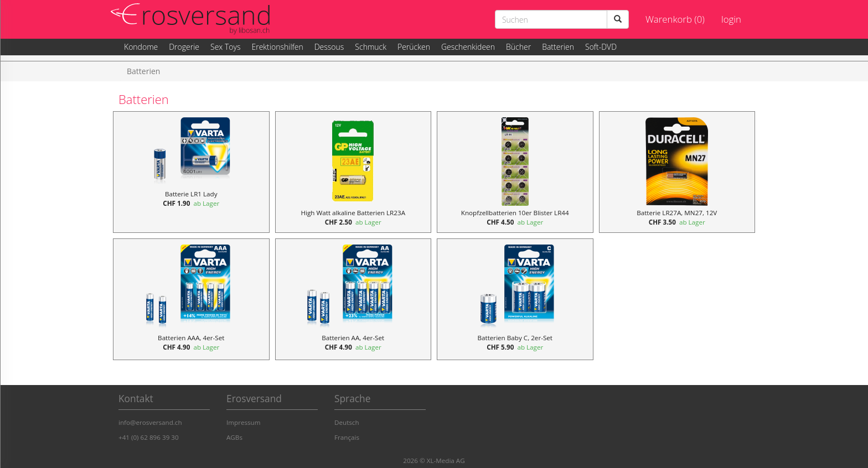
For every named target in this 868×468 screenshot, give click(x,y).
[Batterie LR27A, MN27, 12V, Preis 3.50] (677, 172)
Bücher (518, 47)
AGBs (234, 437)
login (731, 19)
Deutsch (347, 422)
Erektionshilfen (277, 47)
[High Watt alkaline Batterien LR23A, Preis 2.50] (353, 172)
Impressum (244, 422)
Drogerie (184, 47)
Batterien (558, 47)
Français (347, 437)
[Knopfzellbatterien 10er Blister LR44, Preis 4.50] (515, 172)
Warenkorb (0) (675, 19)
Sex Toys (225, 47)
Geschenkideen (468, 47)
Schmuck (371, 47)
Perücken (414, 47)
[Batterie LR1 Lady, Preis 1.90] (191, 172)
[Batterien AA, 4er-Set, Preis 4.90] (353, 299)
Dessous (329, 47)
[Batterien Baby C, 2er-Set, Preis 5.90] (515, 299)
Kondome (141, 47)
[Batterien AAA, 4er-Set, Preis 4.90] (191, 299)
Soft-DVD (601, 47)
